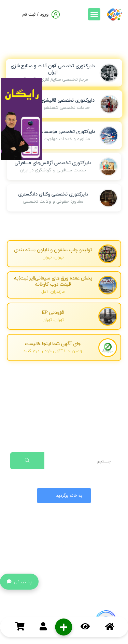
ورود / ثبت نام (35, 14)
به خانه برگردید (63, 496)
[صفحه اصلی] (114, 13)
